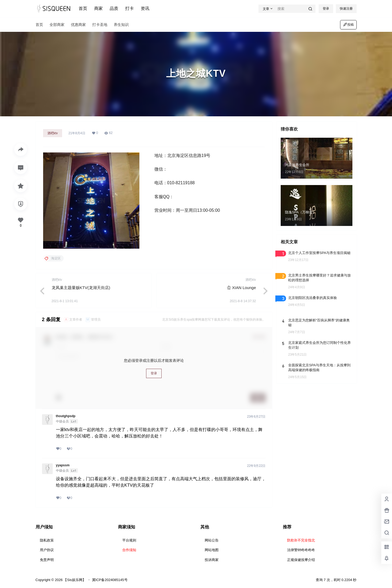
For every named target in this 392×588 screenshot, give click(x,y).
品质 (114, 8)
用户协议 (47, 550)
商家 (98, 8)
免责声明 (47, 560)
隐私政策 (47, 540)
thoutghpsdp (66, 416)
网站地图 (212, 550)
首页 (83, 8)
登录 (326, 9)
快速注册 (346, 9)
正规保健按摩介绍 (301, 560)
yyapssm (63, 465)
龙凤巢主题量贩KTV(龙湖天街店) (81, 288)
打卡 (130, 8)
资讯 (145, 8)
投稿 (348, 25)
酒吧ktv (53, 133)
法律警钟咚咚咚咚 (301, 550)
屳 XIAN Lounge (241, 288)
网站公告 (212, 540)
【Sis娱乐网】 (74, 580)
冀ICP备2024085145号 (110, 580)
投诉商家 (212, 560)
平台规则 (129, 540)
